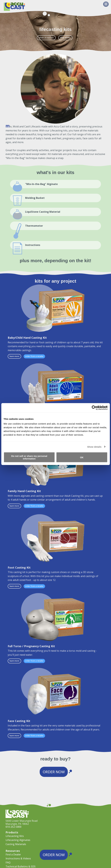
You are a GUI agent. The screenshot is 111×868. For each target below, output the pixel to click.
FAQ (8, 862)
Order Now (54, 772)
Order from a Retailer (34, 356)
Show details (94, 447)
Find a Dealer (13, 854)
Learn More (14, 356)
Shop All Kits (65, 38)
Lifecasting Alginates (18, 840)
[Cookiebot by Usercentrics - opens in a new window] (94, 408)
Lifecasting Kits (15, 836)
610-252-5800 (13, 827)
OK (82, 457)
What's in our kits (46, 38)
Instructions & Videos (18, 858)
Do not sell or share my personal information (29, 457)
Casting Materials (16, 844)
